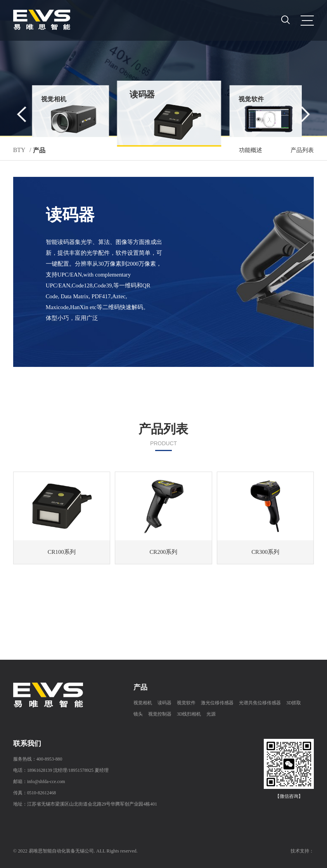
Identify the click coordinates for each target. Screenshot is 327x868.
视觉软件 (186, 703)
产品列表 (302, 150)
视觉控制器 (160, 714)
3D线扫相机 (189, 714)
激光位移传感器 (217, 703)
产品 (39, 150)
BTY (19, 150)
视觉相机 (143, 703)
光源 (211, 714)
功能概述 (251, 150)
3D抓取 (294, 703)
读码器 (164, 703)
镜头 (138, 714)
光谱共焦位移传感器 (260, 703)
